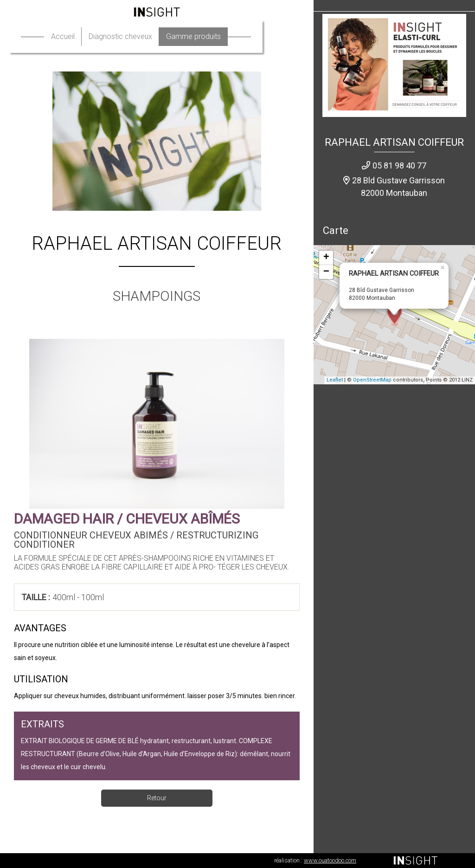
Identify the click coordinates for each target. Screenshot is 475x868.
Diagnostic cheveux (141, 36)
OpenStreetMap (372, 380)
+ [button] (326, 258)
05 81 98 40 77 (399, 165)
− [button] (326, 272)
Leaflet (335, 380)
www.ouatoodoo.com (330, 860)
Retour (157, 798)
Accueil (84, 36)
